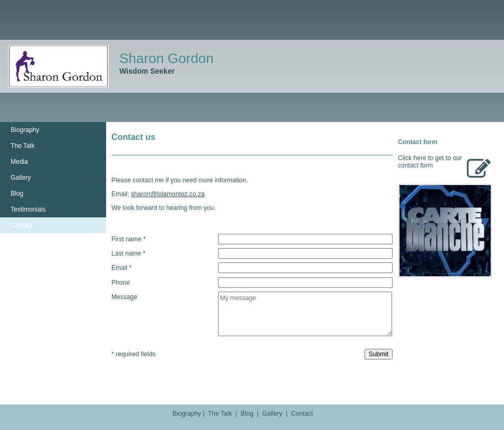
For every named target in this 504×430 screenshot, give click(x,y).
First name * (129, 239)
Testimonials (28, 209)
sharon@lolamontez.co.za (168, 194)
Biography (25, 130)
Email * (121, 268)
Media (19, 162)
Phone (121, 282)
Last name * (128, 253)
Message (124, 297)
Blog (17, 194)
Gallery (21, 178)
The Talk (23, 146)
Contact (21, 225)
